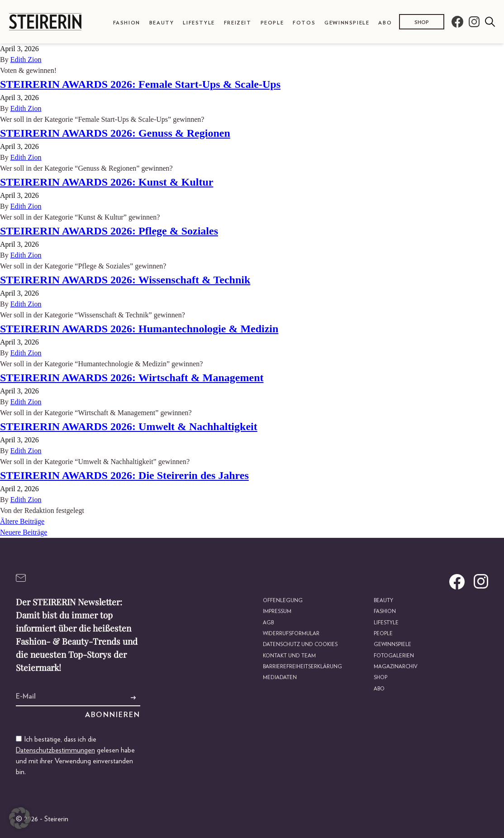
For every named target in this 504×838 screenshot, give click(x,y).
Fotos (304, 23)
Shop (422, 22)
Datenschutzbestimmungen (55, 750)
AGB (270, 622)
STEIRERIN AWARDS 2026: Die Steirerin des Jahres (124, 475)
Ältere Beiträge (22, 521)
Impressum (279, 611)
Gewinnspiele (347, 23)
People (272, 23)
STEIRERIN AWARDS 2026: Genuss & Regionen (115, 133)
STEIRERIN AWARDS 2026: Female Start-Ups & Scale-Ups (140, 84)
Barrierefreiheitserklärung (304, 666)
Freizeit (238, 23)
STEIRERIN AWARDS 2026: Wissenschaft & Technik (125, 280)
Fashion (127, 23)
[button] (20, 818)
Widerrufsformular (293, 634)
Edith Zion (26, 60)
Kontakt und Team (291, 655)
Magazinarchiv (396, 666)
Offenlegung (284, 601)
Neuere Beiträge (24, 532)
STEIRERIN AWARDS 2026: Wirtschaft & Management (132, 378)
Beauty (162, 23)
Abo (385, 23)
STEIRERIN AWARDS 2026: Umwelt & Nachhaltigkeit (129, 426)
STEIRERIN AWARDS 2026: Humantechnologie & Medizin (139, 329)
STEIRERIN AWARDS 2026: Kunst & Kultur (107, 182)
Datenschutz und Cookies (302, 644)
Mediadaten (281, 677)
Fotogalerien (394, 655)
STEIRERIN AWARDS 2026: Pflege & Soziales (109, 231)
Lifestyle (199, 23)
